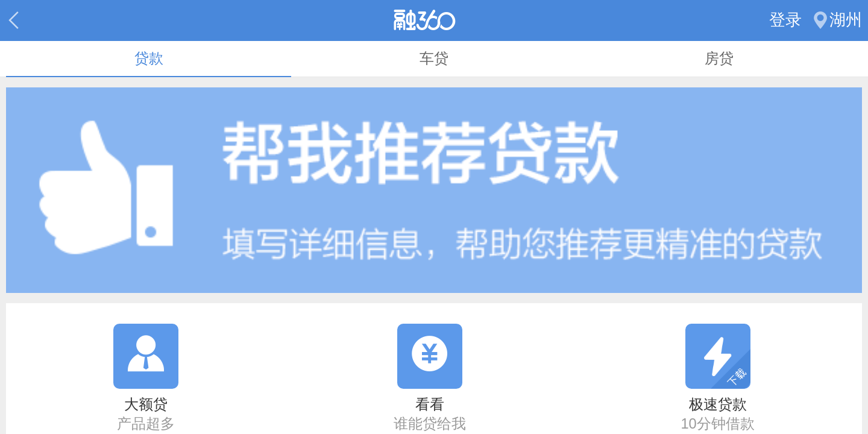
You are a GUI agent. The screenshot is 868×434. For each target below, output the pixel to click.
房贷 (719, 58)
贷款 (149, 58)
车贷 (434, 58)
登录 (785, 20)
